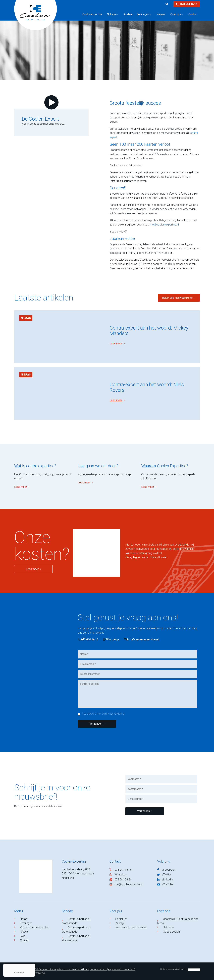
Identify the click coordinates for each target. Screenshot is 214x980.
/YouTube (168, 884)
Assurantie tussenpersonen (131, 927)
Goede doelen (171, 932)
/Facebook (169, 870)
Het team (168, 927)
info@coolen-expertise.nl (164, 225)
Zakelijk (120, 923)
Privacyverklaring (36, 973)
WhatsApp (111, 639)
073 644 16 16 (187, 4)
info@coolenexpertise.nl (141, 639)
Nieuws (26, 318)
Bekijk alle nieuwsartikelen (178, 298)
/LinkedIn (168, 880)
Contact (25, 940)
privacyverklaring (115, 714)
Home (24, 919)
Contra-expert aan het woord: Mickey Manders (149, 331)
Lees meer (116, 344)
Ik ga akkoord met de (103, 714)
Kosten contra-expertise (34, 927)
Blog (23, 936)
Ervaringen (26, 923)
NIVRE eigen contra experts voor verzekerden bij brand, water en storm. (70, 969)
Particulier (121, 919)
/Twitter (167, 875)
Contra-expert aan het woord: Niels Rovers (147, 387)
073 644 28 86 (123, 880)
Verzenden (96, 724)
